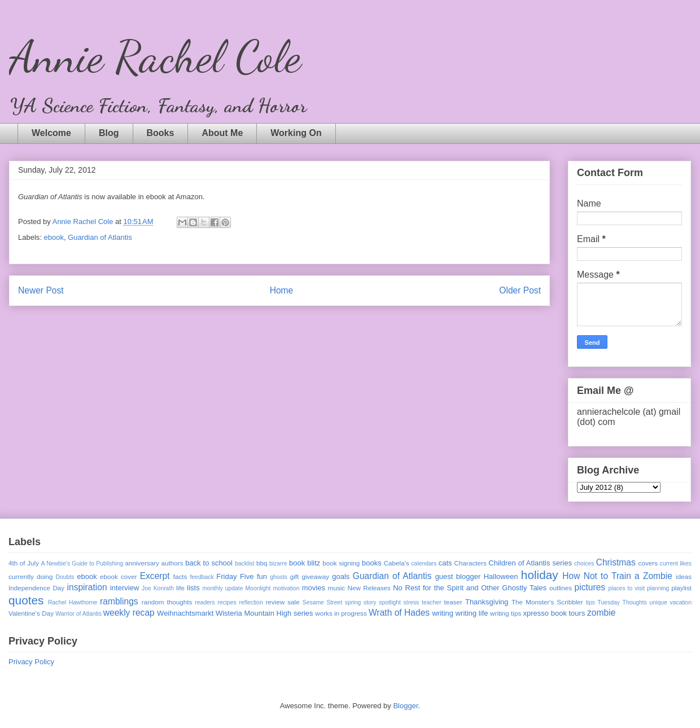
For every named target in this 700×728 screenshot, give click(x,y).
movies (314, 588)
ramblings (119, 601)
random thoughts (167, 602)
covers (648, 563)
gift (295, 576)
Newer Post (41, 290)
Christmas (616, 562)
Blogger (405, 706)
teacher (432, 602)
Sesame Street (323, 602)
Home (282, 290)
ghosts (279, 577)
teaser (453, 602)
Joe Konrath (158, 588)
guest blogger (458, 576)
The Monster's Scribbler (547, 602)
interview (124, 588)
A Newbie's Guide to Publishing (82, 563)
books (372, 563)
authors (172, 563)
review (275, 602)
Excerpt (155, 576)
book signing (341, 563)
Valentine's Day (31, 613)
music (337, 588)
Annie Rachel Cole (155, 56)
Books (161, 133)
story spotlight (382, 602)
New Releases (369, 588)
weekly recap (129, 613)
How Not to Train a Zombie (617, 576)
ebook (54, 237)
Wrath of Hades (399, 613)
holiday (540, 575)
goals (341, 576)
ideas (684, 576)
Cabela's (397, 563)
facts (180, 576)
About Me (222, 133)
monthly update (222, 588)
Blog (109, 133)
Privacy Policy (31, 662)
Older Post (520, 290)
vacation (681, 602)
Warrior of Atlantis (78, 614)
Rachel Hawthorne (73, 602)
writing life (472, 613)
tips (590, 602)
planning (658, 588)
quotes (26, 600)
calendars (424, 563)
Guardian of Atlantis (100, 237)
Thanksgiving (487, 602)
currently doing (30, 576)
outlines (561, 588)
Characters (471, 563)
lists (193, 588)
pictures (590, 587)
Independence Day (36, 588)
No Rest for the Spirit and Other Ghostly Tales (470, 588)
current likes (676, 563)
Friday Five (235, 576)
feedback (202, 577)
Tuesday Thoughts (622, 602)
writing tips (506, 613)
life (180, 588)
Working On (296, 133)
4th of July (24, 563)
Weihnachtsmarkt (185, 613)
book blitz (305, 563)
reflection (251, 602)
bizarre (278, 563)
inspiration (87, 587)
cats (445, 563)
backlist (245, 563)
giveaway (315, 576)
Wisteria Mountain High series (264, 613)
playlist (681, 588)
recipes (227, 602)
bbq (262, 563)
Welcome (51, 133)
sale (293, 602)
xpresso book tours (554, 613)
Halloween (501, 576)
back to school (209, 563)
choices (584, 563)
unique (659, 602)
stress (412, 602)
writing (443, 613)
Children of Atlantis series (530, 563)
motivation (286, 588)
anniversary (142, 563)
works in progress (341, 613)
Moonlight (258, 588)
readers (205, 602)
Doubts (65, 577)
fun (262, 576)
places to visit (627, 588)
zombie (601, 613)
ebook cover (119, 576)
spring (353, 602)
